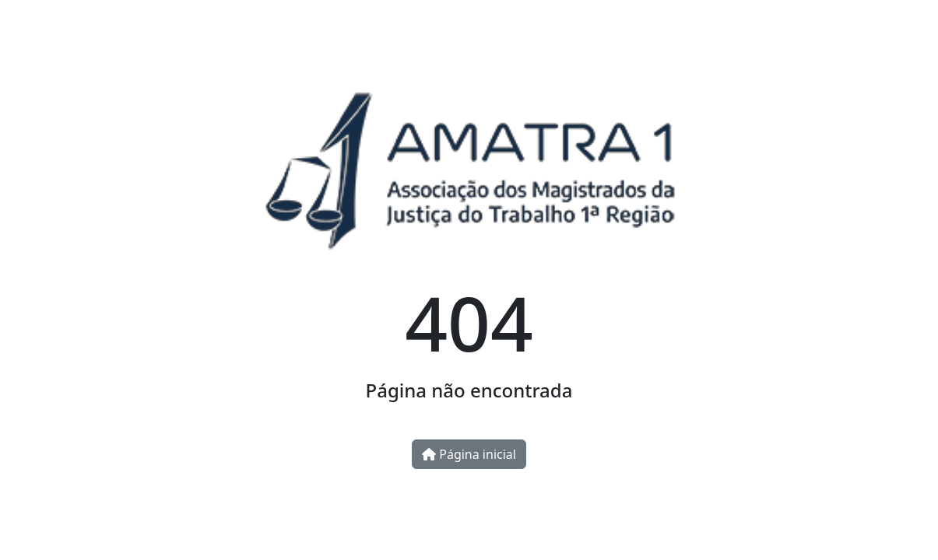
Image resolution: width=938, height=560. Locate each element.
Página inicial (469, 454)
